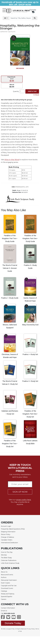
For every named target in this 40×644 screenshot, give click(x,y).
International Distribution (9, 543)
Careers (4, 599)
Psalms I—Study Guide (10, 298)
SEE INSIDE (20, 68)
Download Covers (7, 588)
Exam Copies (5, 583)
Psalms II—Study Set (30, 381)
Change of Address (7, 537)
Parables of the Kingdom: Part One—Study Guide (30, 238)
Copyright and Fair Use (9, 586)
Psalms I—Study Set (30, 354)
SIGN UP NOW (20, 492)
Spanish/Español (7, 597)
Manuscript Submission (9, 580)
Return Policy (6, 534)
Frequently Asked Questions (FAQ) (13, 529)
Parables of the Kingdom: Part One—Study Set (30, 414)
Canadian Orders (7, 540)
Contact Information (8, 608)
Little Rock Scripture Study (10, 563)
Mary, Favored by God (30, 325)
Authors (4, 577)
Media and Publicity (8, 594)
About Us (4, 572)
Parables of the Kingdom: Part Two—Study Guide (10, 238)
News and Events (7, 575)
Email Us (4, 611)
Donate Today (13, 623)
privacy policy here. (24, 500)
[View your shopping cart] (33, 12)
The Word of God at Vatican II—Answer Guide (10, 268)
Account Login (6, 526)
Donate (33, 10)
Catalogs (4, 591)
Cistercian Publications (9, 560)
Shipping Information (8, 532)
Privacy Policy (31, 629)
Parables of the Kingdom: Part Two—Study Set (10, 444)
